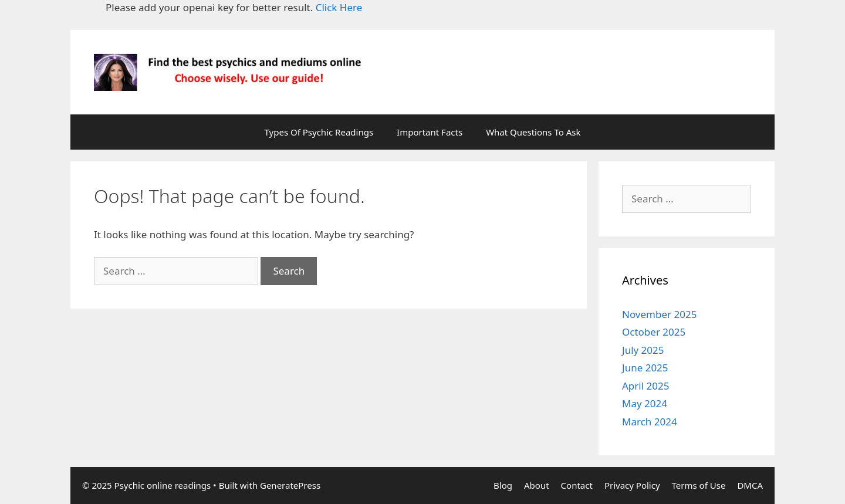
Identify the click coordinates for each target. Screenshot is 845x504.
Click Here (339, 7)
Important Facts (430, 132)
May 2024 (645, 403)
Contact (577, 485)
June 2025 (645, 368)
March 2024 (650, 422)
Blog (503, 485)
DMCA (750, 485)
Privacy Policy (632, 485)
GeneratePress (290, 485)
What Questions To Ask (533, 132)
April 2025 (645, 386)
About (537, 485)
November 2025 (659, 314)
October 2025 (654, 332)
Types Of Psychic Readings (319, 132)
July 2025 (643, 350)
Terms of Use (699, 485)
